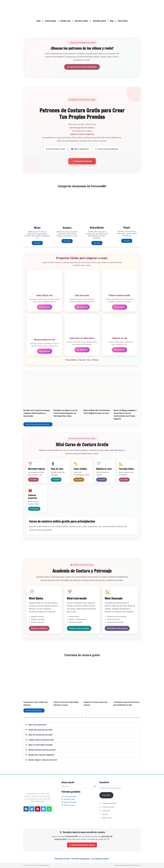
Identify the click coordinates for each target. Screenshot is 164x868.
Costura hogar (51, 21)
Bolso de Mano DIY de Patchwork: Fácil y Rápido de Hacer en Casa (97, 412)
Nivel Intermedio (77, 598)
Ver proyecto (45, 307)
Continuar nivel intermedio (79, 628)
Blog (112, 21)
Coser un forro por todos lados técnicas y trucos (66, 703)
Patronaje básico (126, 469)
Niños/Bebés (97, 228)
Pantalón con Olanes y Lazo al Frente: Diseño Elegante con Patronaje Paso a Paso (65, 413)
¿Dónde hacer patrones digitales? (41, 755)
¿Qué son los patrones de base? (41, 735)
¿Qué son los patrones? (37, 725)
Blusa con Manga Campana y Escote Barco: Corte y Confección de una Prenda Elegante (125, 414)
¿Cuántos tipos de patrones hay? (41, 740)
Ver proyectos (34, 509)
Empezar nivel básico (39, 628)
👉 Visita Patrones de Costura (82, 845)
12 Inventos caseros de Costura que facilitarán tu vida (127, 703)
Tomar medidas (80, 469)
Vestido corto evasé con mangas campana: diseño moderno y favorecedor (37, 413)
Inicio (39, 21)
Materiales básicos (37, 469)
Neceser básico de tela (45, 340)
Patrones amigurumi (80, 859)
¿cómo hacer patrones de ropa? (40, 730)
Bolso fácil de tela (45, 295)
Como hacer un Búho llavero (82, 338)
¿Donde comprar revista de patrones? (43, 760)
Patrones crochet (81, 21)
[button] (82, 725)
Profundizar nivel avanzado (117, 628)
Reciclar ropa (65, 21)
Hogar (127, 227)
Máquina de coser (104, 469)
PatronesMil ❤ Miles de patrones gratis (127, 865)
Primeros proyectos (33, 497)
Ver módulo (33, 479)
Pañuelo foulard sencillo (119, 295)
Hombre (67, 228)
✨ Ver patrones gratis (82, 161)
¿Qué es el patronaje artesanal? (40, 745)
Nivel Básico (36, 598)
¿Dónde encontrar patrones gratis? (42, 750)
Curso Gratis (123, 21)
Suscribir (106, 795)
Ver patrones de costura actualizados (82, 67)
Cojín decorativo (82, 295)
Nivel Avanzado (114, 598)
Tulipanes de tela (119, 338)
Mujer (37, 228)
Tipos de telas (57, 469)
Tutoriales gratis (99, 21)
